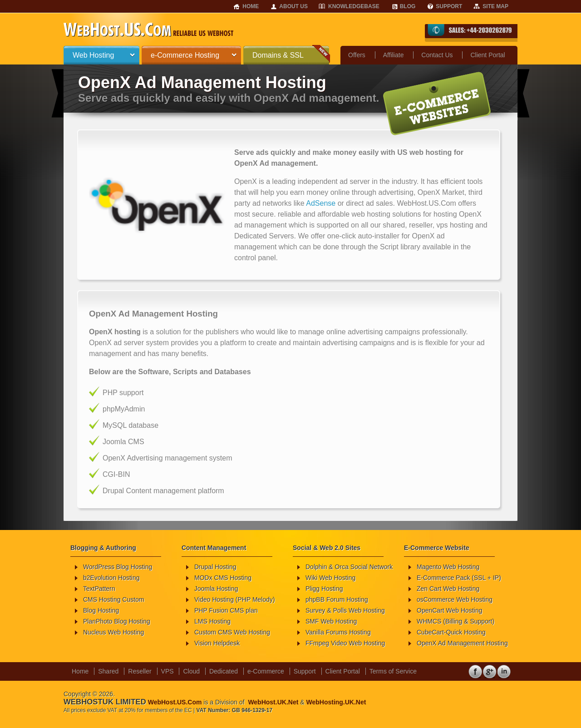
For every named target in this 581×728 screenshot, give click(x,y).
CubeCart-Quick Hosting (451, 632)
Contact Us (437, 55)
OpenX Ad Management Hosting (462, 643)
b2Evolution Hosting (111, 578)
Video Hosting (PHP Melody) (235, 599)
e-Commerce (266, 671)
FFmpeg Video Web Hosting (345, 643)
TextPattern (99, 589)
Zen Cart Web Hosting (448, 589)
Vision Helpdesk (217, 643)
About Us (293, 6)
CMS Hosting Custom (114, 599)
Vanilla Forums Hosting (338, 632)
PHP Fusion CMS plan (226, 610)
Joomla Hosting (216, 589)
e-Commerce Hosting (185, 55)
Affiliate (394, 55)
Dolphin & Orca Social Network (349, 567)
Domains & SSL (278, 55)
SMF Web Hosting (331, 621)
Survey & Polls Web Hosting (345, 610)
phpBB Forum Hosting (337, 599)
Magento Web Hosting (448, 567)
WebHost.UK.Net (273, 702)
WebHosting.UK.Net (336, 702)
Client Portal (487, 55)
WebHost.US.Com (175, 702)
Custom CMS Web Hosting (232, 632)
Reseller (140, 671)
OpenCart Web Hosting (449, 610)
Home (251, 6)
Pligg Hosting (324, 589)
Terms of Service (393, 671)
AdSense (321, 203)
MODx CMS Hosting (223, 578)
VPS (167, 671)
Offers (357, 55)
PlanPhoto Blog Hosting (117, 621)
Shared (108, 671)
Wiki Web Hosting (330, 578)
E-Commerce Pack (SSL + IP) (459, 578)
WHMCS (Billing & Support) (455, 621)
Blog (408, 6)
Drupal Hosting (215, 567)
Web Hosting (93, 55)
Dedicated (224, 671)
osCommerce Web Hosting (455, 599)
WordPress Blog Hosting (118, 567)
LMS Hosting (212, 621)
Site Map (495, 6)
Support (449, 6)
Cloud (191, 671)
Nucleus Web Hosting (113, 632)
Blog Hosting (101, 610)
